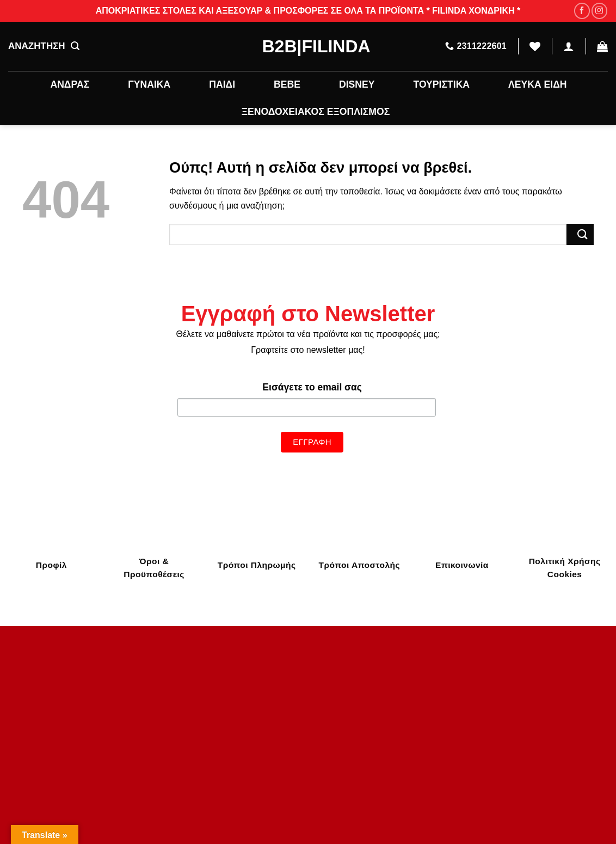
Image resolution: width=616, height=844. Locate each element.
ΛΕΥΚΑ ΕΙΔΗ (537, 84)
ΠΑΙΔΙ (222, 84)
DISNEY (357, 84)
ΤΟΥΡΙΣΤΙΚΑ (441, 84)
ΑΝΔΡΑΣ (70, 84)
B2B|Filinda (308, 46)
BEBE (287, 84)
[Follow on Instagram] (599, 11)
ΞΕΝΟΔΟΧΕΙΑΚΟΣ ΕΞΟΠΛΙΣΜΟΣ (316, 112)
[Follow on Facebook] (582, 11)
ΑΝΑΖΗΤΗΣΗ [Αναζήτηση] (44, 46)
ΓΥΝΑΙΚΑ (149, 84)
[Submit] (580, 234)
